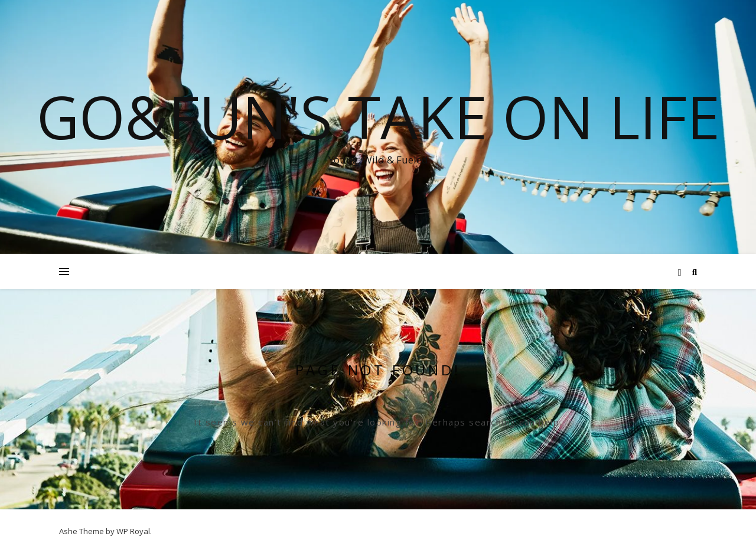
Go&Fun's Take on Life (378, 116)
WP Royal (133, 531)
